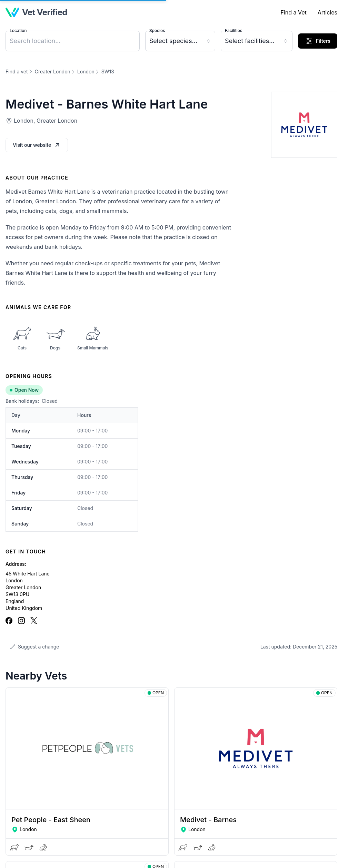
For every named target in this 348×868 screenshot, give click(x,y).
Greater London (53, 72)
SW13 (108, 72)
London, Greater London (46, 121)
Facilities (233, 30)
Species (157, 30)
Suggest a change (34, 647)
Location (18, 30)
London (86, 72)
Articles (327, 12)
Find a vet (17, 72)
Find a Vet (293, 12)
